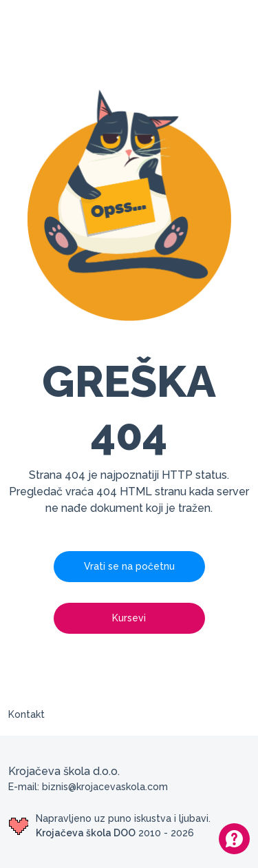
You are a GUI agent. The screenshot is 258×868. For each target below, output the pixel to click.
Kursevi (129, 618)
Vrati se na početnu (129, 566)
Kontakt (26, 714)
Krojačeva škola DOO (86, 833)
